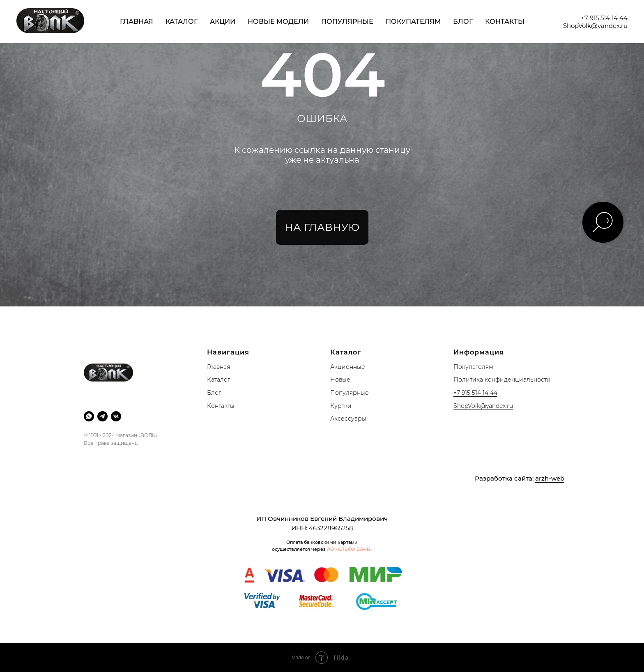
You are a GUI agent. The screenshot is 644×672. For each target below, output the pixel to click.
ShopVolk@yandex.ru (595, 26)
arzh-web (550, 478)
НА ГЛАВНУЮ (322, 227)
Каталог (182, 22)
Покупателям (413, 22)
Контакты (505, 22)
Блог (463, 22)
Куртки (341, 406)
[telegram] (102, 416)
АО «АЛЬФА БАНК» (350, 549)
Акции (223, 22)
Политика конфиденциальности (502, 380)
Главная (137, 22)
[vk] (116, 416)
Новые (340, 380)
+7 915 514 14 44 (604, 18)
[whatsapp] (89, 416)
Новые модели (278, 22)
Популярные (347, 22)
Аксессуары (348, 419)
